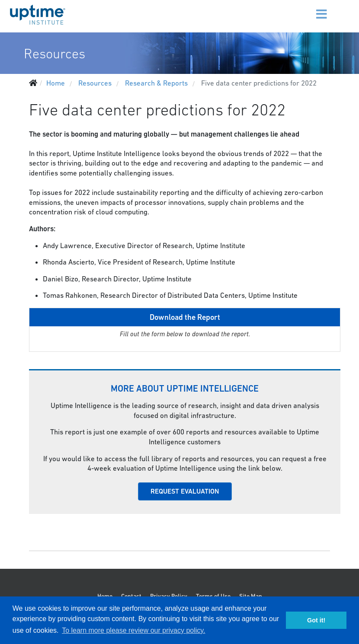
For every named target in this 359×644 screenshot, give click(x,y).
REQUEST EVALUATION (185, 491)
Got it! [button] (316, 620)
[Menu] (311, 9)
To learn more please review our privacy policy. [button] (133, 630)
